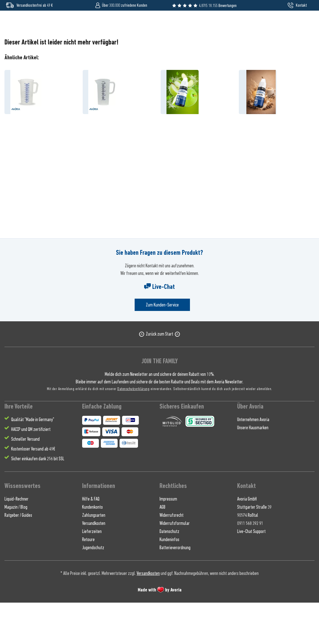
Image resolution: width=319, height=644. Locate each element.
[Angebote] (233, 44)
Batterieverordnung (175, 589)
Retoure (88, 581)
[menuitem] (290, 24)
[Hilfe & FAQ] (300, 44)
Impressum (168, 540)
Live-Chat (159, 328)
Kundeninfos (169, 581)
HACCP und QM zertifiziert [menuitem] (31, 471)
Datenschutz (169, 573)
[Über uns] (257, 44)
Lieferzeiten (92, 573)
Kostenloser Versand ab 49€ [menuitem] (33, 490)
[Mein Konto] (290, 24)
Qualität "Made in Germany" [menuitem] (33, 461)
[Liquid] (14, 44)
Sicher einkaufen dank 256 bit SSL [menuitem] (38, 500)
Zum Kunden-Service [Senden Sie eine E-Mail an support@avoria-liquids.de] (162, 346)
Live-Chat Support (251, 573)
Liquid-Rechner (16, 540)
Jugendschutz (93, 589)
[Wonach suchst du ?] (159, 24)
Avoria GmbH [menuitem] (247, 540)
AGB (162, 548)
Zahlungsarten (94, 556)
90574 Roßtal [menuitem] (248, 556)
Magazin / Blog (16, 548)
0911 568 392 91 (250, 565)
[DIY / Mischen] (126, 44)
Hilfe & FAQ (91, 540)
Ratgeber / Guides (18, 556)
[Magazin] (279, 44)
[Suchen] (250, 24)
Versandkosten (94, 565)
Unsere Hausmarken (253, 469)
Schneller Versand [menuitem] (25, 480)
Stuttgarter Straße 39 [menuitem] (254, 548)
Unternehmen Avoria (253, 461)
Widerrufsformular (175, 565)
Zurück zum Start (159, 375)
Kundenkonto (92, 548)
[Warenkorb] (305, 24)
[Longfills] (153, 44)
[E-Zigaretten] (95, 44)
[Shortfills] (65, 44)
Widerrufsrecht (172, 556)
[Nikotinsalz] (36, 44)
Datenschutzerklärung (133, 430)
